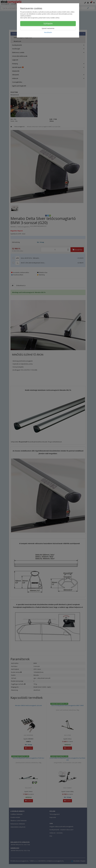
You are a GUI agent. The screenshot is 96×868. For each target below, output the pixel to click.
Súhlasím (48, 24)
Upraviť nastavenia (48, 28)
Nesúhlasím (48, 32)
